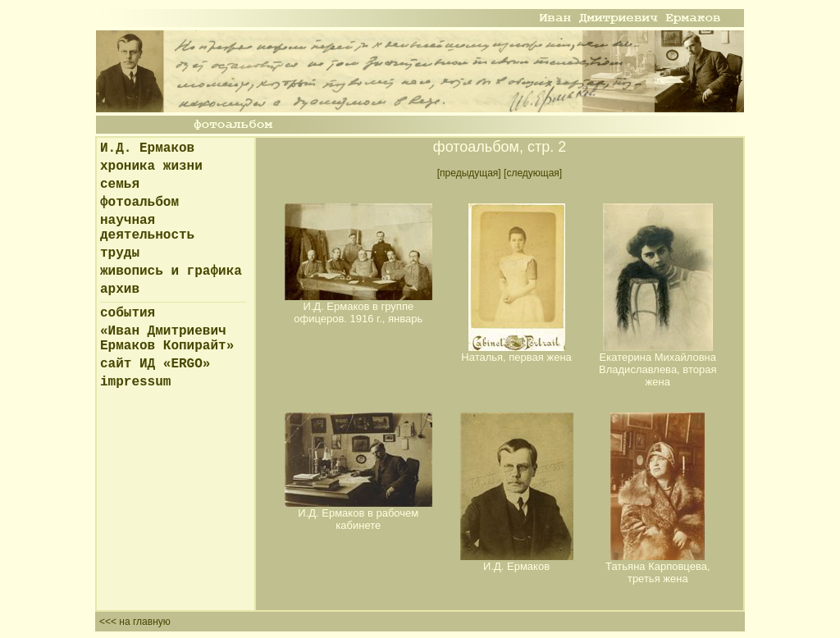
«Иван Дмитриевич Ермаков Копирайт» (167, 339)
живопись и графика (171, 271)
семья (120, 185)
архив (120, 289)
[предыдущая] (469, 173)
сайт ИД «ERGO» (155, 364)
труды (120, 253)
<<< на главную (135, 622)
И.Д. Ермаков (147, 148)
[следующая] (533, 173)
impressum (135, 382)
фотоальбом (139, 203)
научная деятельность (147, 228)
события (128, 313)
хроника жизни (151, 166)
